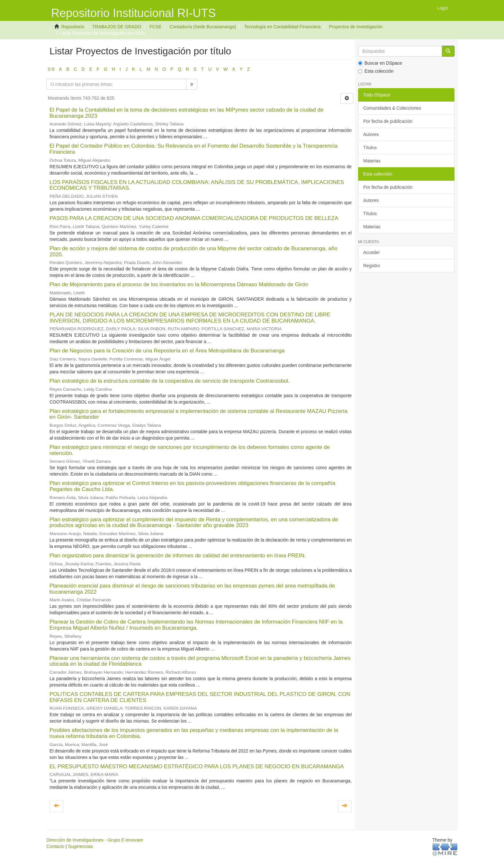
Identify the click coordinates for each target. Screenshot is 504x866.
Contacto (55, 846)
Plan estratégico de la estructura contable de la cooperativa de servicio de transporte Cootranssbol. (170, 381)
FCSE (155, 27)
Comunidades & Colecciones (392, 108)
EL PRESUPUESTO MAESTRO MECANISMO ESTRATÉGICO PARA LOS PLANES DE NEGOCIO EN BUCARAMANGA (197, 766)
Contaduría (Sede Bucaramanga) (203, 27)
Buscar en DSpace (380, 63)
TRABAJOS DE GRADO (117, 27)
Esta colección (376, 71)
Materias (372, 161)
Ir (192, 84)
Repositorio (73, 27)
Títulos (370, 148)
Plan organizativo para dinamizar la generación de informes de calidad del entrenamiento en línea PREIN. (178, 556)
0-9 (51, 69)
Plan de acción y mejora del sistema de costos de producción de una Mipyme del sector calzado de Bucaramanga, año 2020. (194, 251)
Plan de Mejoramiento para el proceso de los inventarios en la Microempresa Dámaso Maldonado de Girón (179, 284)
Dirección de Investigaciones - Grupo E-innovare (95, 840)
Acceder (371, 252)
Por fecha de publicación (388, 121)
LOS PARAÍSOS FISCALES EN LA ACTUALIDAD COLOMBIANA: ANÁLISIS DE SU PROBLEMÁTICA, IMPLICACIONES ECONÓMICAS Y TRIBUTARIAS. (197, 185)
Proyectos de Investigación (356, 27)
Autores (371, 134)
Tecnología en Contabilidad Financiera (282, 27)
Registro (372, 266)
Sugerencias (80, 846)
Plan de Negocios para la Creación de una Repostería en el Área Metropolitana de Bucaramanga (167, 351)
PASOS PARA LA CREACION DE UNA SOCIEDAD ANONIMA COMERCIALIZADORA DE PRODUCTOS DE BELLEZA (194, 218)
